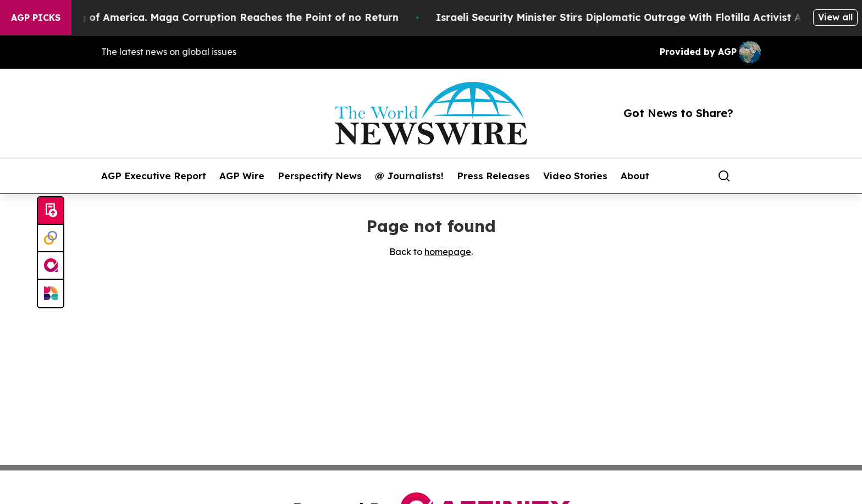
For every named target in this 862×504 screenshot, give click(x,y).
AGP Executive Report (154, 176)
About (635, 176)
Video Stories (575, 176)
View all (835, 17)
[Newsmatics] (51, 293)
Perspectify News (320, 176)
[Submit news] (51, 211)
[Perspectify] (51, 239)
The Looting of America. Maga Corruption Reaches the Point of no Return (217, 17)
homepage (448, 252)
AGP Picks (36, 18)
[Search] (724, 176)
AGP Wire (242, 176)
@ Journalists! (409, 176)
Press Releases (493, 176)
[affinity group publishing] (51, 266)
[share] (753, 176)
